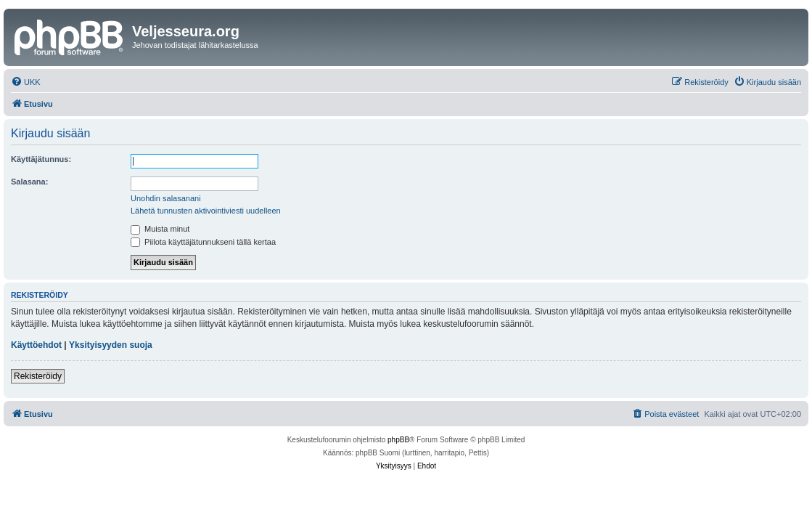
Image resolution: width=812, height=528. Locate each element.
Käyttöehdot (36, 345)
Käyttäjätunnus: (41, 159)
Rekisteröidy (38, 376)
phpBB (398, 440)
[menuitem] (26, 82)
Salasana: (29, 182)
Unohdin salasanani (166, 198)
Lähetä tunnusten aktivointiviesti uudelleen (206, 211)
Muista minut (160, 229)
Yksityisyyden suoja (111, 345)
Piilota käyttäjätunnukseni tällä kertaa (203, 242)
